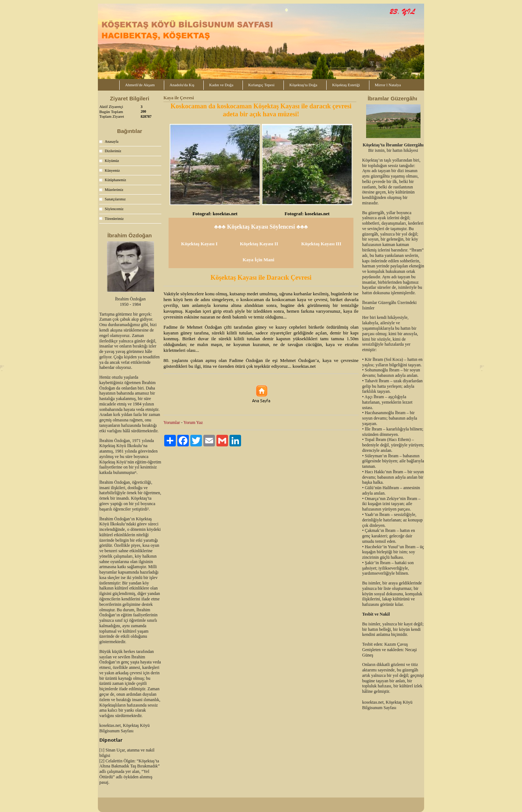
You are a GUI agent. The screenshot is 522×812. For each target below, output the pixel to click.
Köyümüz (112, 161)
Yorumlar (172, 422)
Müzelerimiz (114, 190)
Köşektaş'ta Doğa (303, 85)
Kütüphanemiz (115, 180)
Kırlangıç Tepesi (262, 85)
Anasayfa (112, 141)
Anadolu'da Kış (182, 85)
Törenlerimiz (114, 219)
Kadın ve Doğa (221, 85)
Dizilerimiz (113, 151)
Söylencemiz (114, 209)
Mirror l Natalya (388, 85)
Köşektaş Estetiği (346, 85)
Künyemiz (112, 170)
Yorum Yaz (193, 422)
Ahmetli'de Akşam (140, 85)
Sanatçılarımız (115, 199)
